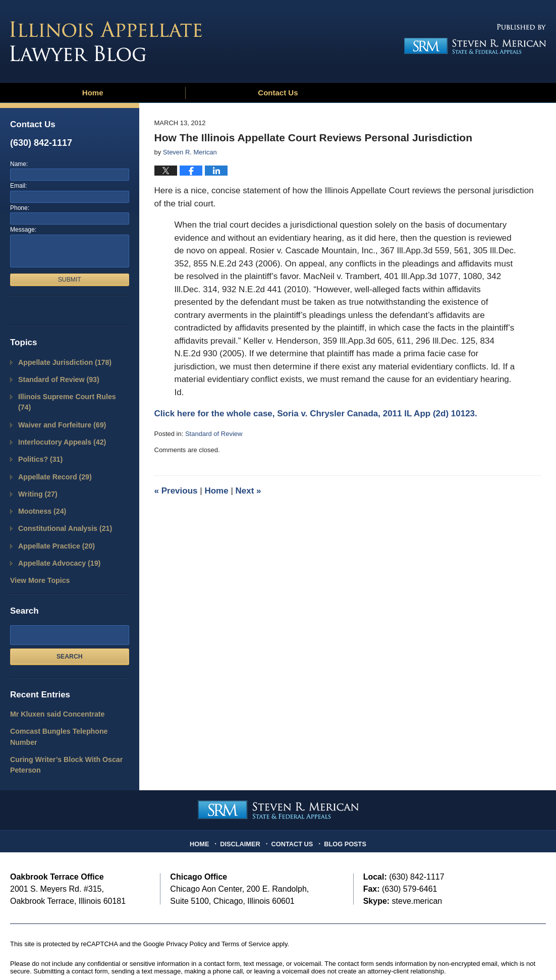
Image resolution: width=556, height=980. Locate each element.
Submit (70, 280)
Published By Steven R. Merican (472, 39)
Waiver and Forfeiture (59, 411)
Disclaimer (243, 805)
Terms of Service (246, 908)
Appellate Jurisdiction (61, 362)
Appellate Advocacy (56, 542)
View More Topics (38, 559)
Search (70, 634)
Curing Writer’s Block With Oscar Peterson (62, 729)
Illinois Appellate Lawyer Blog (106, 41)
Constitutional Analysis (61, 509)
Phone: (20, 208)
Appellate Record (52, 460)
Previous (176, 491)
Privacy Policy (186, 908)
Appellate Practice (53, 526)
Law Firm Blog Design (498, 954)
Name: (19, 164)
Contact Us (278, 93)
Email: (18, 186)
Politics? (39, 444)
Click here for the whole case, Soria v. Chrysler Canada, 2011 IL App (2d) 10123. (316, 414)
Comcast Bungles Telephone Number (68, 708)
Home (93, 93)
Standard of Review (214, 434)
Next (248, 491)
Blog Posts (343, 805)
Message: (23, 230)
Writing (36, 477)
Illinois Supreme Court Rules (70, 395)
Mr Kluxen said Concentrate (53, 692)
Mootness (40, 493)
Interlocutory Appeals (59, 428)
